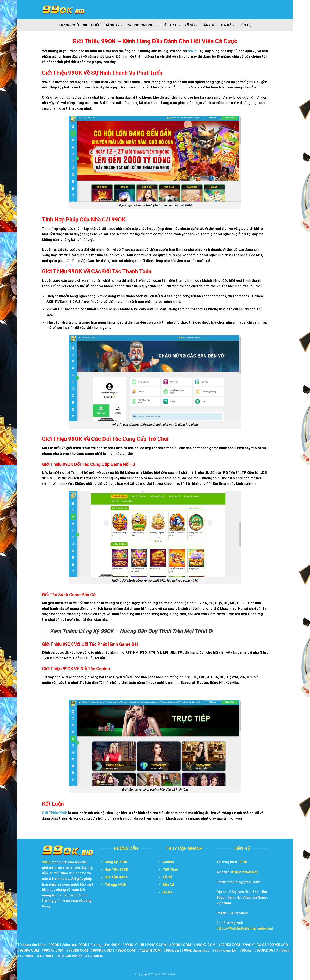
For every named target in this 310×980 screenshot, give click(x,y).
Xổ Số (191, 25)
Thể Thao (170, 25)
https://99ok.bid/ (245, 872)
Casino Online (141, 25)
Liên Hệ (245, 25)
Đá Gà (228, 25)
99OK (243, 862)
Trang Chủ (69, 25)
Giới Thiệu (92, 25)
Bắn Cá (209, 25)
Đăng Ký (114, 25)
